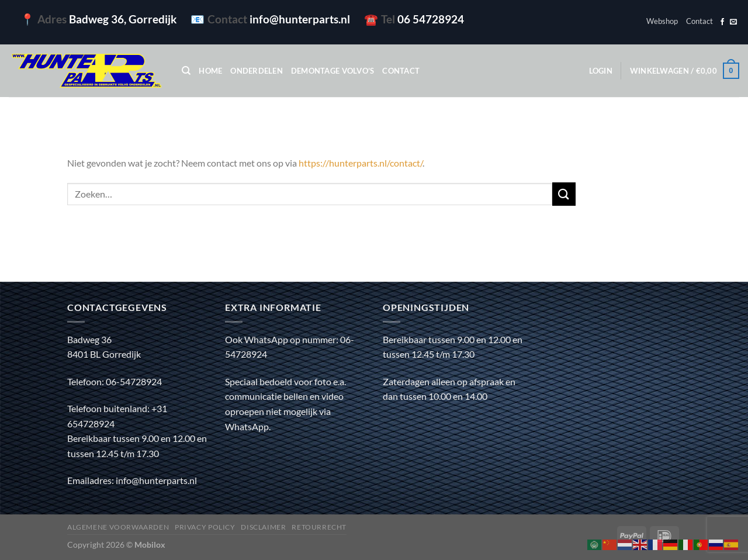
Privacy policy (205, 527)
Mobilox (150, 545)
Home (210, 71)
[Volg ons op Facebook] (722, 22)
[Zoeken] (186, 71)
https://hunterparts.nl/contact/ (361, 163)
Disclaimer (263, 527)
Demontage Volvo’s (333, 71)
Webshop (662, 21)
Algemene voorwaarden (118, 527)
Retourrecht (319, 527)
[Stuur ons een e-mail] (733, 22)
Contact (699, 21)
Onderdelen (257, 71)
